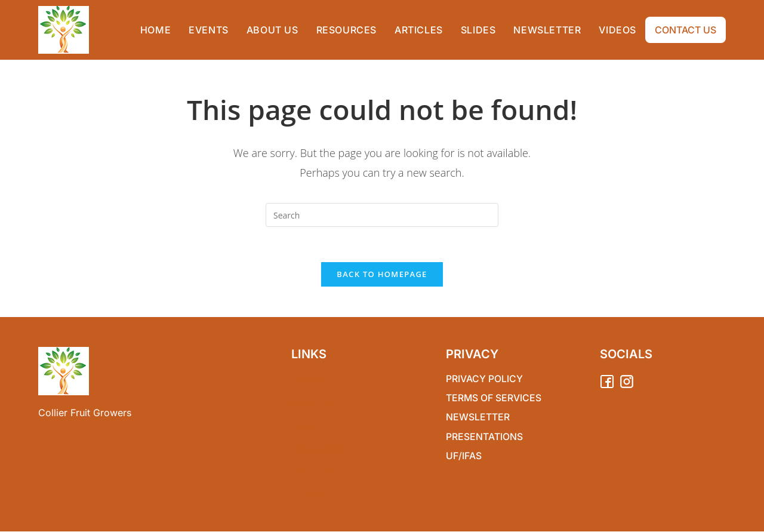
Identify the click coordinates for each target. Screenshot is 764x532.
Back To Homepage (382, 275)
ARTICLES (314, 473)
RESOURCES (320, 450)
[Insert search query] (382, 215)
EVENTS (310, 403)
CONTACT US (686, 30)
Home (306, 380)
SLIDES (308, 496)
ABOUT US (316, 426)
